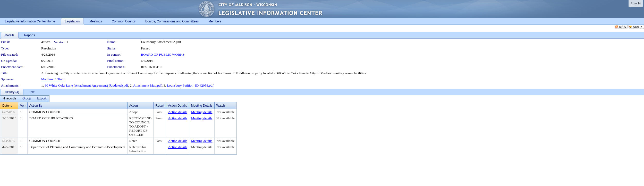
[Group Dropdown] (27, 99)
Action (134, 106)
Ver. (23, 106)
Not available (226, 112)
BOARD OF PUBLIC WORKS (163, 54)
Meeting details (202, 112)
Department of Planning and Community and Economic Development (77, 147)
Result (160, 106)
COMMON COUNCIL (45, 112)
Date (6, 106)
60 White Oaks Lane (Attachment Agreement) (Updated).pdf (86, 85)
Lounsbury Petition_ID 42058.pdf (190, 85)
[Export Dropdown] (42, 99)
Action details (177, 112)
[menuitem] (10, 99)
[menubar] (25, 99)
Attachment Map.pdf (147, 85)
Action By (36, 106)
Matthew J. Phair (53, 79)
